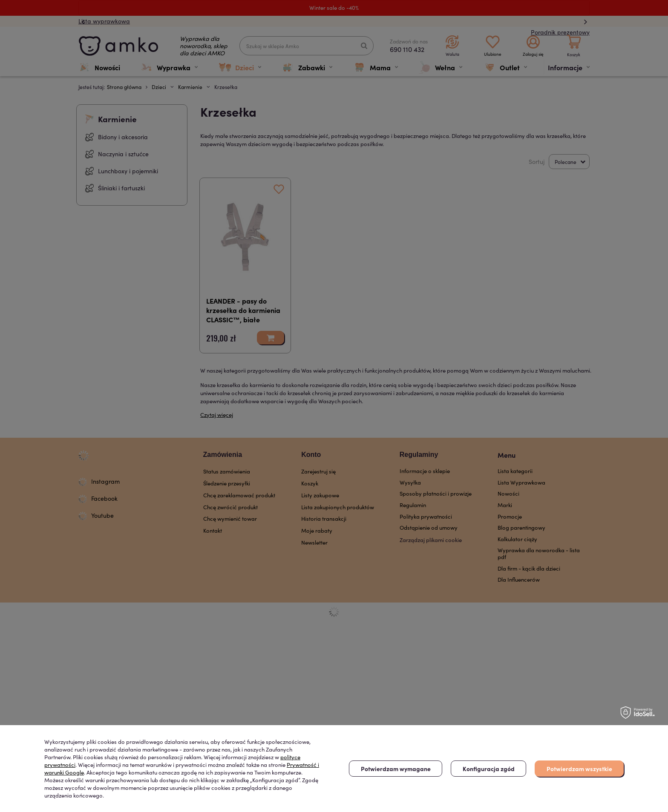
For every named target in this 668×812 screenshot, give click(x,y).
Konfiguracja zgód (489, 769)
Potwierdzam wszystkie (579, 769)
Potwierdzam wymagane (396, 769)
